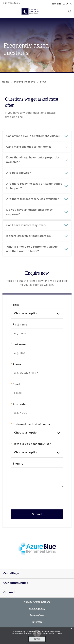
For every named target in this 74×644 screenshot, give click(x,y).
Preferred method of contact (31, 424)
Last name (19, 345)
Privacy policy (37, 609)
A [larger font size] (71, 4)
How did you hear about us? (31, 444)
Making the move (25, 82)
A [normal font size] (64, 4)
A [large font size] (67, 4)
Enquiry (17, 464)
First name (19, 325)
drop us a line (14, 117)
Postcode (18, 404)
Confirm (37, 639)
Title (15, 305)
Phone (16, 364)
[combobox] (37, 314)
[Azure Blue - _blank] (37, 549)
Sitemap (37, 622)
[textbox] (37, 313)
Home (6, 82)
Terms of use (37, 615)
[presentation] (36, 499)
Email (15, 384)
